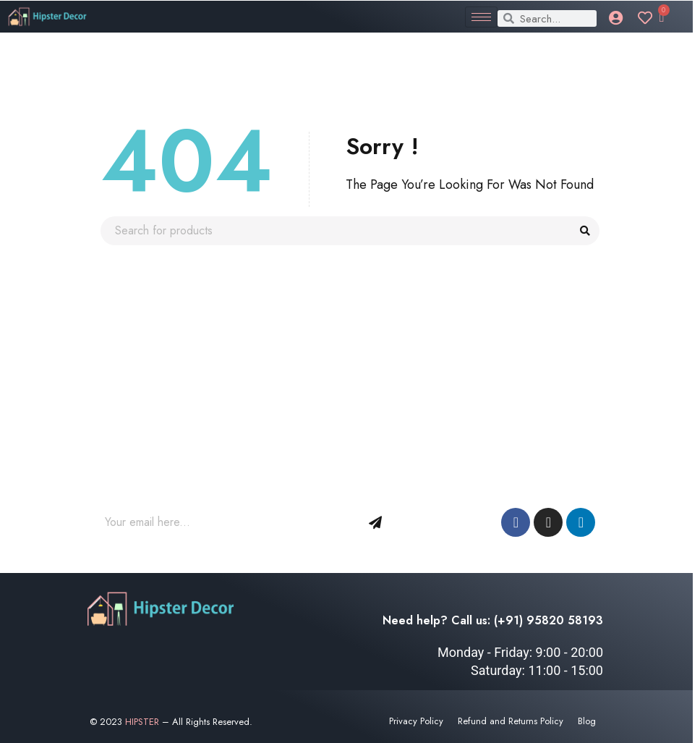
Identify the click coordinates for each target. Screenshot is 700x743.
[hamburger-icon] (481, 17)
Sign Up (375, 522)
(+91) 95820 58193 (549, 620)
